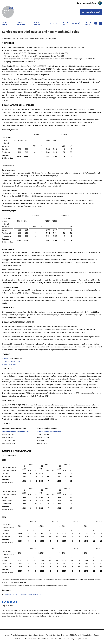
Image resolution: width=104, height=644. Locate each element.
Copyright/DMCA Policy (71, 635)
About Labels (37, 23)
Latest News (5, 23)
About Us (66, 23)
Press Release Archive (19, 635)
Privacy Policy (87, 635)
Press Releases (21, 23)
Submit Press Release (37, 635)
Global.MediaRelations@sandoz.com (16, 431)
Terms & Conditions (53, 635)
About (7, 635)
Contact (55, 23)
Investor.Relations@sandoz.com (49, 431)
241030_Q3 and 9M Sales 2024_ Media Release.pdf (23, 595)
